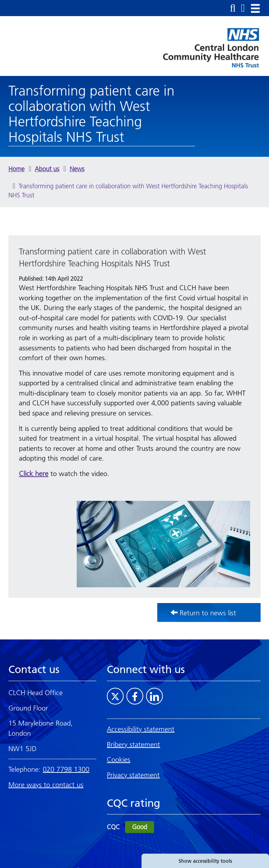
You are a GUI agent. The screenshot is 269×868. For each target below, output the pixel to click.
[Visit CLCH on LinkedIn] (154, 696)
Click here (34, 474)
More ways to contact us (46, 785)
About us (47, 169)
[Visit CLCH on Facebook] (135, 696)
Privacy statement (133, 775)
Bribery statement (133, 744)
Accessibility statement (141, 729)
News (77, 169)
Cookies (119, 759)
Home (16, 169)
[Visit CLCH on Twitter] (115, 696)
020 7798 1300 (66, 769)
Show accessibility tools (205, 861)
